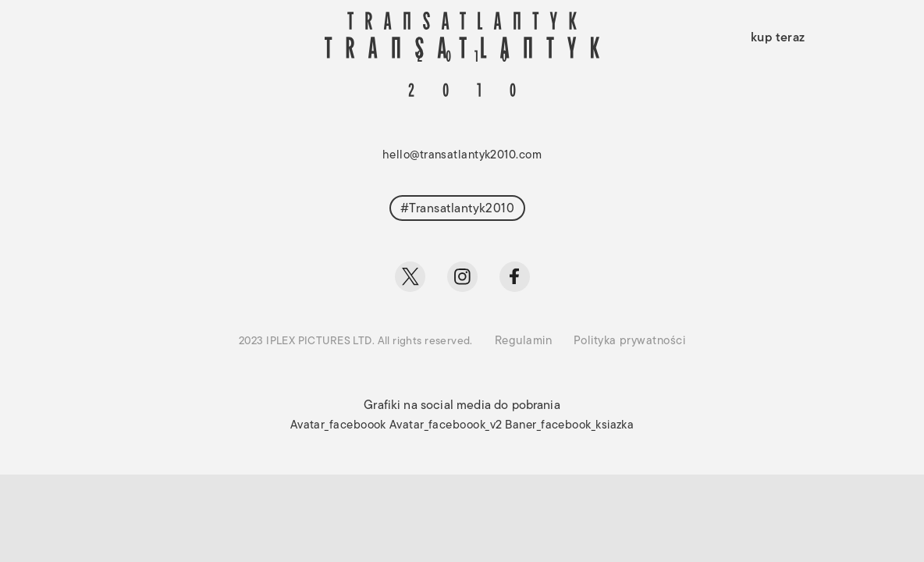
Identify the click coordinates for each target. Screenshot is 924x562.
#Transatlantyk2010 (458, 209)
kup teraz (778, 38)
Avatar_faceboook (338, 426)
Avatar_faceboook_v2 (446, 426)
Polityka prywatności (629, 341)
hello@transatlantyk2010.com (462, 156)
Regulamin (523, 341)
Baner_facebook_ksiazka (569, 426)
